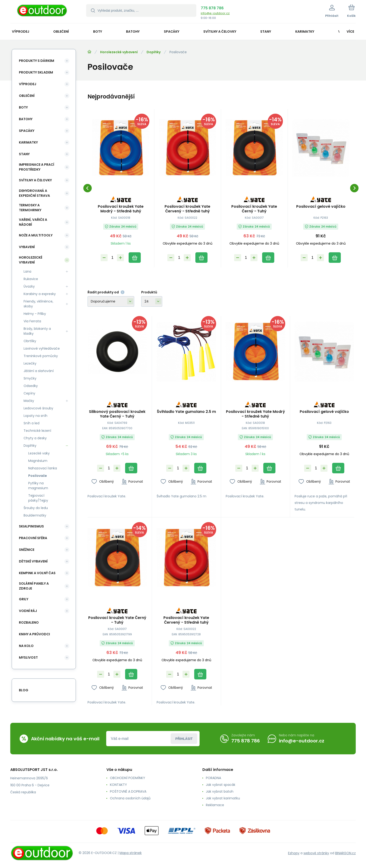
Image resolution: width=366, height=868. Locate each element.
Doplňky (154, 52)
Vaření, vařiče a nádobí (33, 222)
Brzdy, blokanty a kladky (37, 331)
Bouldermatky (35, 515)
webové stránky (316, 853)
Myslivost (28, 657)
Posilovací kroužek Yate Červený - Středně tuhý (187, 209)
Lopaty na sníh (35, 416)
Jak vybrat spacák (221, 785)
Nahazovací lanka (43, 468)
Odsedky (31, 386)
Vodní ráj (28, 611)
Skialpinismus (31, 526)
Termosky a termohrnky (30, 208)
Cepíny (29, 393)
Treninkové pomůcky (41, 356)
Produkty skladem (36, 72)
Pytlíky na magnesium (38, 486)
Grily (24, 599)
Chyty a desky (35, 438)
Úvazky (29, 286)
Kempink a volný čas (37, 573)
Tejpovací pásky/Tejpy (38, 498)
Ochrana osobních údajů (130, 798)
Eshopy (294, 853)
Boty (23, 107)
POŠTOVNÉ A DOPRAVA (128, 791)
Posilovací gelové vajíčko (321, 207)
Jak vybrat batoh (220, 791)
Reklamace (215, 805)
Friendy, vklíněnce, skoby (38, 304)
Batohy (26, 119)
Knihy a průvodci (34, 634)
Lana (27, 271)
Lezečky (30, 363)
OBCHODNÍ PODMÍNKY (128, 778)
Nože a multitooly (36, 235)
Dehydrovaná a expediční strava (34, 193)
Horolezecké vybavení (119, 52)
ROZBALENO (29, 622)
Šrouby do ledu (36, 508)
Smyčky (30, 378)
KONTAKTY (118, 785)
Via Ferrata (32, 321)
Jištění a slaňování (39, 371)
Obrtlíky (30, 341)
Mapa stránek (131, 853)
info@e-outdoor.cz (215, 13)
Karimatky (28, 142)
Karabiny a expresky (40, 294)
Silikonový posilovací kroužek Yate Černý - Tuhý (117, 414)
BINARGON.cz (345, 853)
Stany (24, 154)
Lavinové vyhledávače (42, 348)
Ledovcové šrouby (38, 408)
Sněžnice (27, 550)
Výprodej (28, 84)
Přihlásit (184, 739)
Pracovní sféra (33, 538)
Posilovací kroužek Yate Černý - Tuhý (254, 209)
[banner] (42, 12)
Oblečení (27, 96)
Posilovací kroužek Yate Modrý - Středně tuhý (121, 209)
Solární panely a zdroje (34, 586)
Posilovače (38, 476)
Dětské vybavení (33, 561)
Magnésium (38, 461)
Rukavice (31, 279)
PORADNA (213, 778)
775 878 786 (212, 8)
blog (24, 690)
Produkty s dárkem (37, 61)
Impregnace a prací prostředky (37, 167)
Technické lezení (37, 431)
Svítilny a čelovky (35, 180)
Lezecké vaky (39, 453)
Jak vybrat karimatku (223, 798)
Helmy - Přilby (35, 314)
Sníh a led (32, 423)
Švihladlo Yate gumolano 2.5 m (186, 412)
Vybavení (27, 247)
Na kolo (26, 646)
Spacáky (27, 131)
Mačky (29, 401)
